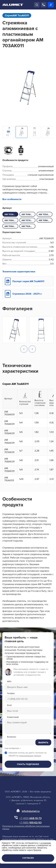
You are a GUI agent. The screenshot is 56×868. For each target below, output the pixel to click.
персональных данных (30, 756)
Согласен (28, 858)
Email (9, 705)
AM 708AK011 (45, 220)
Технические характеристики (19, 272)
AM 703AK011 (11, 214)
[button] (24, 349)
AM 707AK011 (28, 220)
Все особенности (12, 199)
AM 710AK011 (28, 226)
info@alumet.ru (31, 811)
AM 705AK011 (46, 214)
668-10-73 (30, 818)
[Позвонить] (44, 5)
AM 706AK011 (11, 220)
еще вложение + (13, 748)
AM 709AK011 (11, 226)
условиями (46, 843)
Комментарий (13, 717)
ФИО (9, 682)
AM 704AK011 (28, 214)
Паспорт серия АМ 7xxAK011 (28, 281)
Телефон (11, 693)
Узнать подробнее (28, 764)
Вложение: (12, 737)
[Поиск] (37, 5)
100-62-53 (30, 823)
